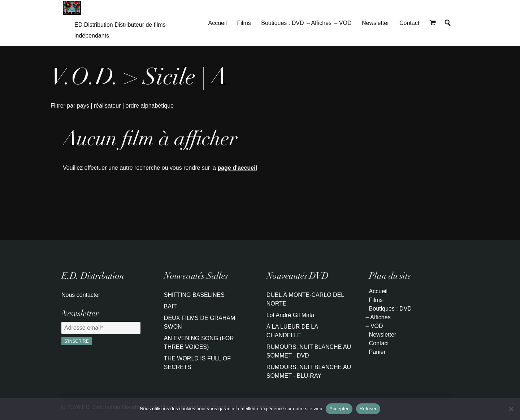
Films (244, 23)
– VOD (343, 23)
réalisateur (107, 106)
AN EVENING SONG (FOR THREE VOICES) (199, 343)
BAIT (170, 306)
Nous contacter (81, 295)
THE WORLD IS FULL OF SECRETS (197, 363)
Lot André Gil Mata (291, 315)
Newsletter (376, 23)
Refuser (368, 409)
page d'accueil (237, 168)
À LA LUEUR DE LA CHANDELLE (292, 331)
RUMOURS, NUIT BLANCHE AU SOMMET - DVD (309, 351)
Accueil (218, 23)
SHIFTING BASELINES (194, 295)
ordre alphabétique (150, 106)
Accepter (339, 409)
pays (83, 106)
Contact (409, 23)
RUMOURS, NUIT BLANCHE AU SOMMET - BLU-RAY (309, 371)
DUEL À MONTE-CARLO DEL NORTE (305, 299)
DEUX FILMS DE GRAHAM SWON (200, 322)
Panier (377, 352)
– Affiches (319, 23)
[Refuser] (511, 409)
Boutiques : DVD (282, 23)
